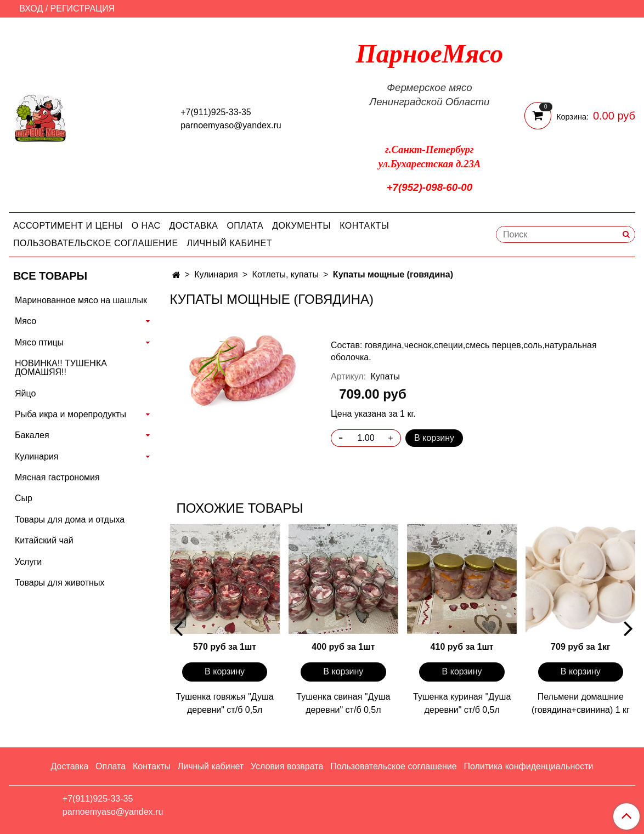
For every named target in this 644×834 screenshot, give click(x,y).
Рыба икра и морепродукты (70, 414)
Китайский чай (44, 540)
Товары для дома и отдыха (70, 520)
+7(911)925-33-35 (216, 112)
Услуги (28, 562)
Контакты (364, 226)
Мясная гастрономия (57, 477)
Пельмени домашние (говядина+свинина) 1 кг (581, 703)
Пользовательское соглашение (96, 243)
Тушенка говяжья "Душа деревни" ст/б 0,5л (224, 703)
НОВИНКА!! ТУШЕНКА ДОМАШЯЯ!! (61, 368)
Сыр (24, 498)
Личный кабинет (230, 243)
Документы (301, 226)
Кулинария (216, 274)
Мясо (26, 321)
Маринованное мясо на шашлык (81, 300)
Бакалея (32, 435)
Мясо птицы (39, 342)
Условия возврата (287, 766)
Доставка (194, 226)
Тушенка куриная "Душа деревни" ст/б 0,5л (462, 703)
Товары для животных (60, 583)
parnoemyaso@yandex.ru (231, 125)
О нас (146, 226)
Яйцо (25, 393)
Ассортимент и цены (68, 226)
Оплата (245, 226)
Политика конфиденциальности (528, 766)
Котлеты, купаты (286, 274)
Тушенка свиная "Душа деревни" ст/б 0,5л (343, 703)
